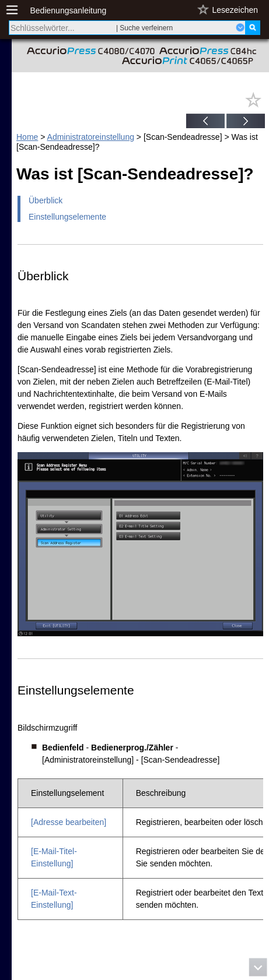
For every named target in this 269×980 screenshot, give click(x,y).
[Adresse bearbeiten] (69, 822)
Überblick (46, 200)
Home (27, 137)
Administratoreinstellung (91, 137)
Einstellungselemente (67, 217)
